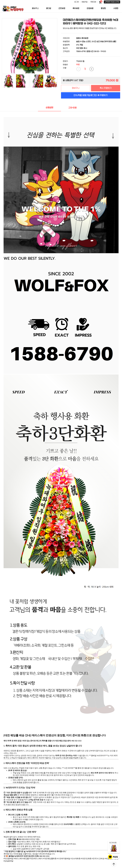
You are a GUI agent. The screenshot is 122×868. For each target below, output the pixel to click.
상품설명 (49, 108)
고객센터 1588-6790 (112, 2)
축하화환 (76, 8)
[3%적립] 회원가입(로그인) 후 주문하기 (91, 95)
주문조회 (93, 2)
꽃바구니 (35, 8)
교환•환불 (73, 108)
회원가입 (84, 2)
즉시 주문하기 (106, 88)
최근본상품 (113, 843)
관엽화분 (90, 8)
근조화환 (62, 8)
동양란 (103, 8)
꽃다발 (49, 8)
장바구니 (76, 88)
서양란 (116, 8)
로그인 (77, 2)
